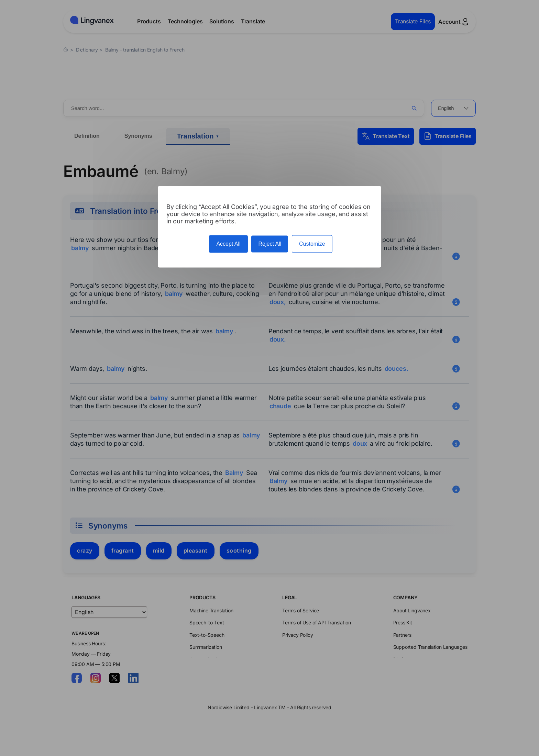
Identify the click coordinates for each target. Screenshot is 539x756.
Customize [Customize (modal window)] (312, 244)
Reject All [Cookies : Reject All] (270, 244)
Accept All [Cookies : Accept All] (228, 244)
